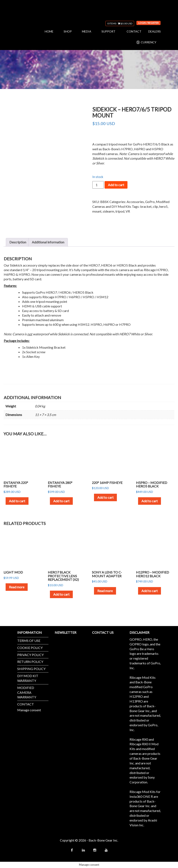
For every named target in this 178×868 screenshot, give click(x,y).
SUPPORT (108, 31)
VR (128, 211)
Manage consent (29, 710)
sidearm (108, 211)
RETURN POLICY (30, 662)
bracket (146, 206)
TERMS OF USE (29, 641)
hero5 (163, 206)
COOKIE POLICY (30, 648)
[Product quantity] (98, 185)
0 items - (120, 23)
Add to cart (116, 185)
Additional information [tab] (48, 242)
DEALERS (155, 31)
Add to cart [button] (17, 501)
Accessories (135, 202)
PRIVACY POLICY (30, 655)
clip (155, 206)
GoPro (150, 202)
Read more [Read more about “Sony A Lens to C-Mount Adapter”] (105, 591)
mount (97, 211)
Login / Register (148, 23)
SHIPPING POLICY (31, 669)
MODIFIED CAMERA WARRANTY (27, 692)
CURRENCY (146, 42)
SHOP (68, 31)
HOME (49, 31)
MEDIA (87, 31)
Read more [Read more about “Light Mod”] (17, 587)
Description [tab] (18, 242)
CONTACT (134, 31)
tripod (120, 211)
